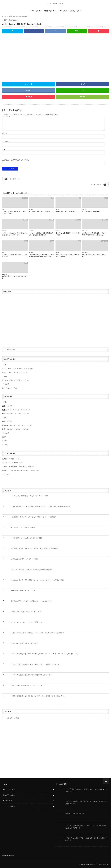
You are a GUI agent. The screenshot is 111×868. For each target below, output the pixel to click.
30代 (15, 369)
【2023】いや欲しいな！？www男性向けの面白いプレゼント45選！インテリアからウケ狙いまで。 (45, 654)
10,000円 (11, 410)
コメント (6, 117)
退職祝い (31, 467)
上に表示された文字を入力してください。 (17, 160)
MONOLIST (93, 865)
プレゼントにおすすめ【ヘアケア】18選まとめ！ (28, 622)
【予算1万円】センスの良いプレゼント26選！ (27, 538)
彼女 (11, 372)
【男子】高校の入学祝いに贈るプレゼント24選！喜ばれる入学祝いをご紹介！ (38, 633)
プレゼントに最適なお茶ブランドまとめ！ (25, 643)
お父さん (26, 380)
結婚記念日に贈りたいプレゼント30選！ (25, 559)
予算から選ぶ (63, 11)
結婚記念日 (35, 470)
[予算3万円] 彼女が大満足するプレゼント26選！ (27, 685)
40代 (20, 369)
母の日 (11, 459)
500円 (4, 437)
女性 (5, 365)
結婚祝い (5, 470)
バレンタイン (7, 463)
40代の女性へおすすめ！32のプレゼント (25, 591)
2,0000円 (18, 414)
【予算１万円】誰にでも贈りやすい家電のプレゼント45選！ (31, 675)
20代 (10, 369)
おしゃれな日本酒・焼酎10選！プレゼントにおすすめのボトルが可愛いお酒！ (38, 580)
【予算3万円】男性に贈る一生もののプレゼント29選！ (30, 496)
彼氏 (12, 380)
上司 (17, 388)
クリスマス (6, 474)
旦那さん (5, 380)
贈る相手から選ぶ (50, 11)
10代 (4, 369)
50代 (26, 369)
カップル (10, 388)
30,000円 (27, 410)
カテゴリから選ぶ (75, 11)
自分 (4, 388)
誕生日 (4, 459)
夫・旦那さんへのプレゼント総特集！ (24, 527)
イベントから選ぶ (36, 11)
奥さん (4, 372)
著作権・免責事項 (8, 856)
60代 (31, 369)
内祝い (12, 470)
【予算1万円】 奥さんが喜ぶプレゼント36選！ (27, 612)
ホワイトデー (18, 463)
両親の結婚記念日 (23, 470)
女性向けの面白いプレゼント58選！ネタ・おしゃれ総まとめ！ (32, 601)
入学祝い (5, 467)
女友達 (16, 372)
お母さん (24, 372)
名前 (5, 133)
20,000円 (19, 410)
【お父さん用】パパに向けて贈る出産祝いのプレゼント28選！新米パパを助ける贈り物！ (41, 506)
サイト (4, 149)
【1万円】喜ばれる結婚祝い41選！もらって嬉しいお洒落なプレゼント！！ (36, 664)
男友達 (18, 380)
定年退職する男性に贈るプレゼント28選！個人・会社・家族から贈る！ (35, 549)
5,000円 (10, 406)
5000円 (5, 441)
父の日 (18, 459)
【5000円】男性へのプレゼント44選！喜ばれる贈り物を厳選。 (32, 570)
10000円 (5, 445)
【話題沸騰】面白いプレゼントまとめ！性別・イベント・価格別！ (34, 517)
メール (5, 141)
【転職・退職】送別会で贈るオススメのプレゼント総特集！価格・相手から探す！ (39, 696)
